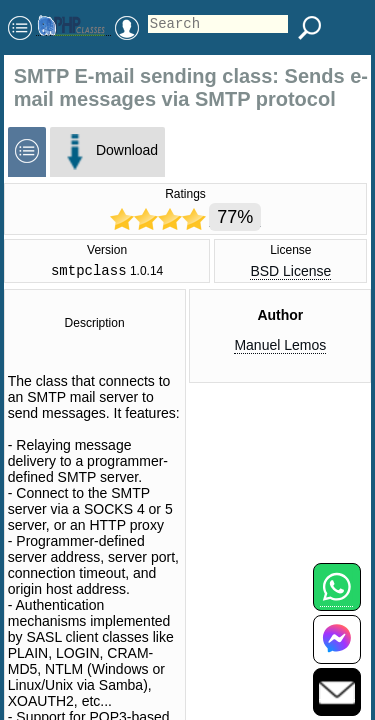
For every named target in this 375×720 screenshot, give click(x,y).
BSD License (290, 273)
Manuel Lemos (280, 348)
